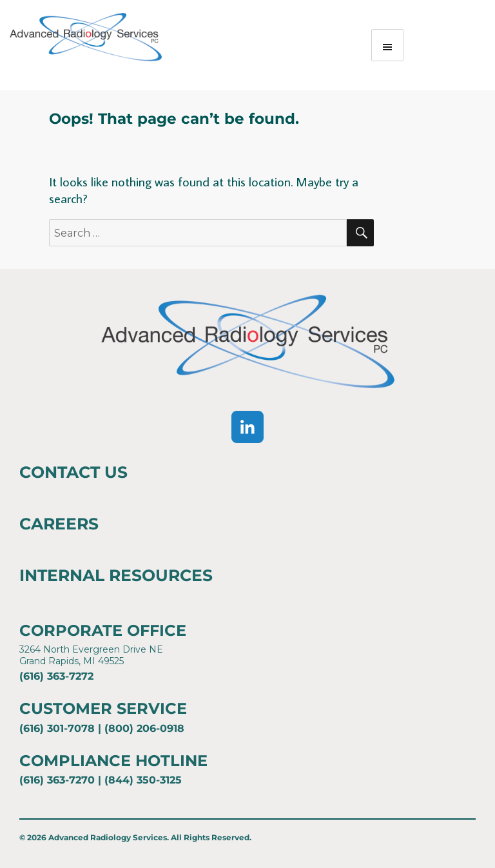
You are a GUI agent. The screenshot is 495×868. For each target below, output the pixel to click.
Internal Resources (116, 575)
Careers (59, 524)
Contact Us (73, 472)
